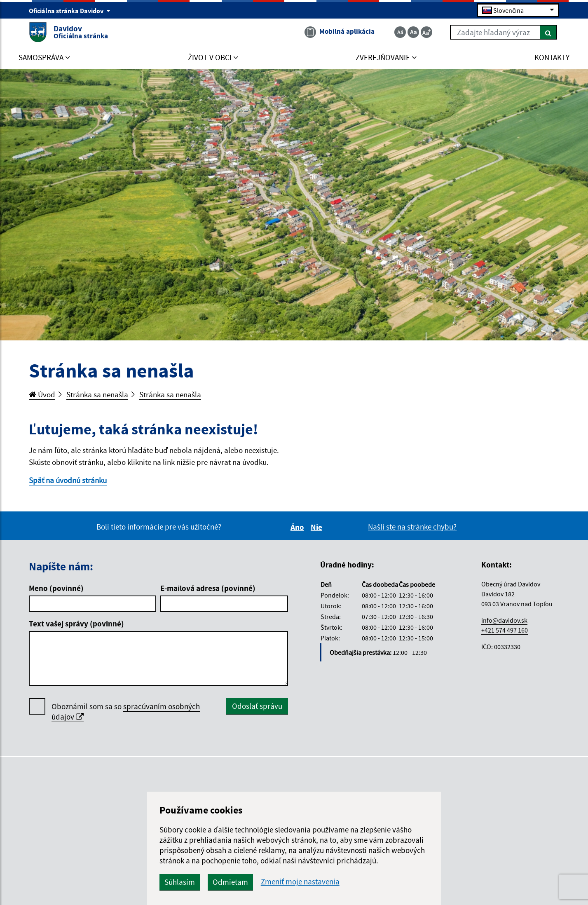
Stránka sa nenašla (97, 394)
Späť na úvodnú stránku (68, 480)
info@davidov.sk (504, 620)
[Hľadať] (549, 32)
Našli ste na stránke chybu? (412, 527)
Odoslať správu (257, 706)
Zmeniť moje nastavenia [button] (300, 882)
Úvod (42, 394)
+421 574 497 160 (505, 630)
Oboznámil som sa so (126, 712)
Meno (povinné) (56, 588)
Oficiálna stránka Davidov (70, 11)
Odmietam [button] (230, 882)
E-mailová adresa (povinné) (208, 588)
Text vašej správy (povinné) (76, 624)
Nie (318, 527)
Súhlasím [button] (180, 882)
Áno (299, 527)
